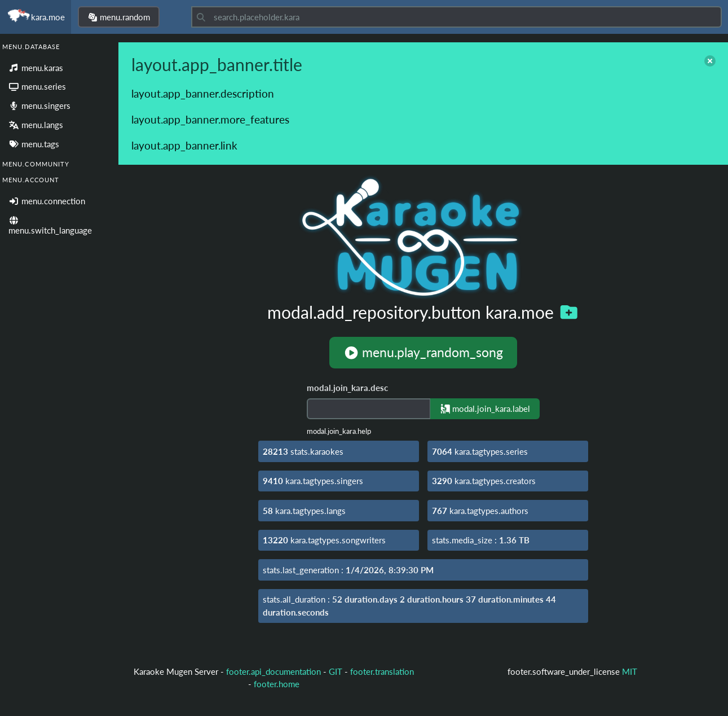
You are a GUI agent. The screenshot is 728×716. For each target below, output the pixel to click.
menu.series (37, 86)
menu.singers (39, 106)
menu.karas (36, 68)
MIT (630, 671)
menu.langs (36, 125)
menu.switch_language (50, 226)
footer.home (277, 684)
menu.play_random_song (423, 352)
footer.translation (382, 671)
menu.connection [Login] (47, 201)
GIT (337, 671)
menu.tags (34, 144)
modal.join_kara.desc (347, 388)
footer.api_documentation (273, 671)
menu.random (119, 17)
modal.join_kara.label (485, 408)
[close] (710, 61)
